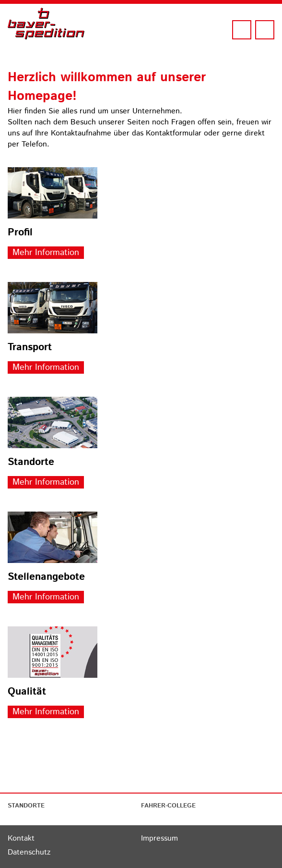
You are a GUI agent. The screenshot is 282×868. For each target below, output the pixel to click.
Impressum (159, 838)
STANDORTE (26, 806)
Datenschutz (29, 852)
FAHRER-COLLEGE (168, 806)
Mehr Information (46, 253)
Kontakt (21, 838)
